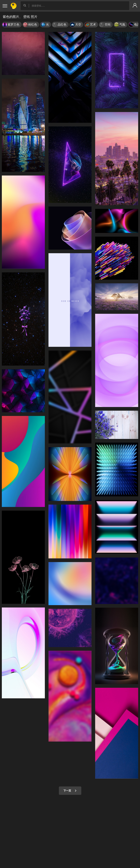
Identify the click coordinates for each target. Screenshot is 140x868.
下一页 (70, 791)
